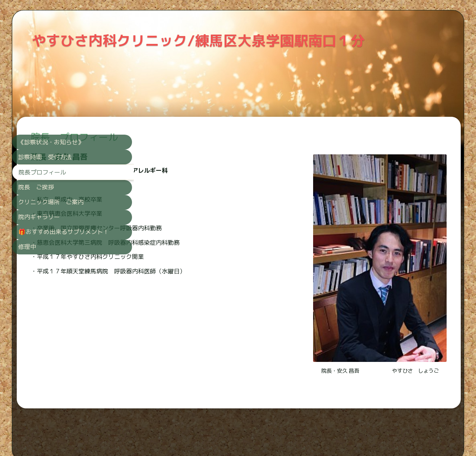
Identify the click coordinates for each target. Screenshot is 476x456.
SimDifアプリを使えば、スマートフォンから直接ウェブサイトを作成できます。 (236, 431)
